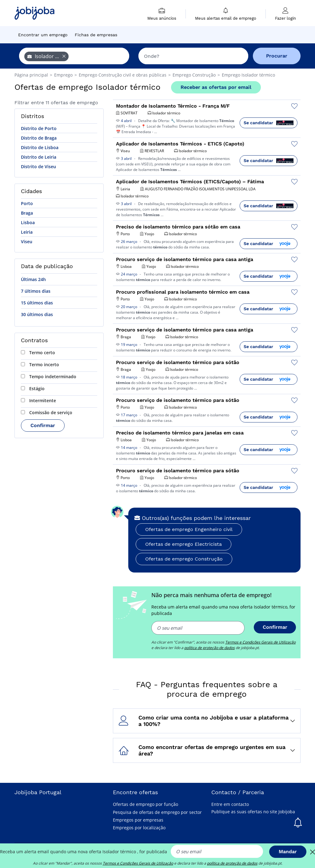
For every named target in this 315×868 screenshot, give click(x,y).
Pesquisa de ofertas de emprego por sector (157, 812)
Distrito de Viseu (38, 166)
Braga (27, 213)
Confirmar (43, 425)
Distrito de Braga (39, 138)
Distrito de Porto (39, 128)
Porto (27, 203)
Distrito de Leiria (39, 157)
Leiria (27, 232)
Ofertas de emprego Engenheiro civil (189, 529)
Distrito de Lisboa (40, 147)
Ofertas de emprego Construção (184, 559)
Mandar (288, 852)
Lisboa (28, 222)
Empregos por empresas (138, 820)
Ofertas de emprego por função (146, 804)
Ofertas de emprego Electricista (183, 544)
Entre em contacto (230, 804)
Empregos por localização (139, 828)
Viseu (27, 242)
